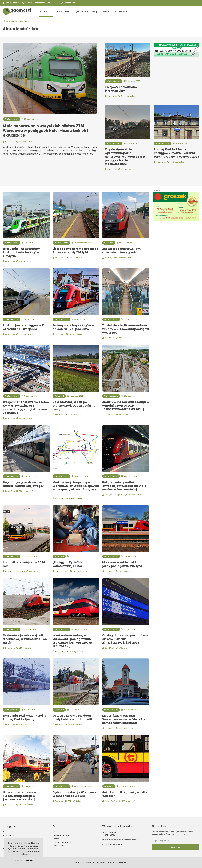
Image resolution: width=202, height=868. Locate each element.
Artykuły (104, 11)
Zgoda (30, 860)
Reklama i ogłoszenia (35, 3)
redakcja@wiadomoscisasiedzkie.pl (122, 840)
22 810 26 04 (111, 832)
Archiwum (118, 11)
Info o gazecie (12, 3)
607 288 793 (110, 835)
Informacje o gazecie (62, 832)
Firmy (93, 11)
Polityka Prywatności (62, 842)
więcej (18, 860)
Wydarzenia (62, 11)
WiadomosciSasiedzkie (115, 844)
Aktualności (46, 11)
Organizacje (79, 11)
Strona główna (10, 21)
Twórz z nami (70, 3)
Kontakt (55, 3)
